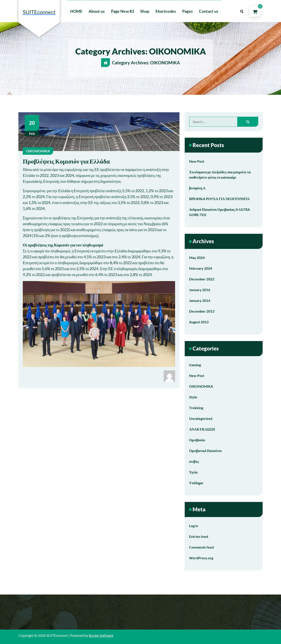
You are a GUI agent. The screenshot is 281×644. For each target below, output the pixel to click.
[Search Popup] (242, 11)
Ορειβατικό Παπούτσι (205, 451)
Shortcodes (166, 11)
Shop (145, 11)
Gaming (195, 365)
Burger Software (101, 635)
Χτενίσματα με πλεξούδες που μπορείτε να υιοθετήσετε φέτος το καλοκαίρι (220, 175)
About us (97, 11)
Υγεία (193, 472)
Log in (194, 526)
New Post (197, 161)
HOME (76, 11)
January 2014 (200, 300)
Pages (188, 11)
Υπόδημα (196, 483)
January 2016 (200, 290)
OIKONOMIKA (38, 151)
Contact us (209, 11)
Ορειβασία (197, 440)
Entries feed (199, 536)
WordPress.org (201, 558)
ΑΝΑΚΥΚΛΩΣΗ (202, 429)
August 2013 (199, 322)
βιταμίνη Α (197, 188)
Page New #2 (123, 11)
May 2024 (197, 258)
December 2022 (202, 279)
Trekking (196, 408)
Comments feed (201, 547)
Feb (32, 125)
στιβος (194, 461)
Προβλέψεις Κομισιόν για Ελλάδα (66, 161)
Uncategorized (201, 418)
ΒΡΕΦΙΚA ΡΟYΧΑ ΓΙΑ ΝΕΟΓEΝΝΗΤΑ (219, 199)
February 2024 (201, 268)
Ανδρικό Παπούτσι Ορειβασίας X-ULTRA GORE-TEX (220, 212)
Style (193, 397)
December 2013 (202, 311)
